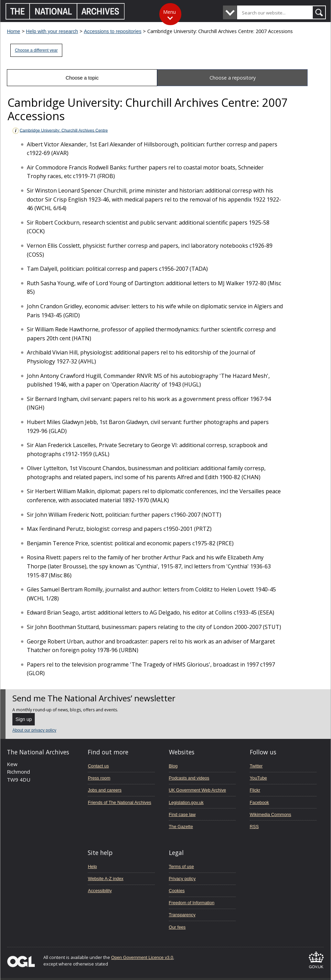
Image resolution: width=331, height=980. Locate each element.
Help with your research (52, 31)
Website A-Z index (105, 879)
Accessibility (100, 891)
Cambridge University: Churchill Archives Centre (60, 131)
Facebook (259, 802)
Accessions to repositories (113, 31)
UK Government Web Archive (197, 790)
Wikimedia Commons (270, 814)
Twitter (256, 766)
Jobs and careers (105, 790)
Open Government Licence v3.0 (142, 957)
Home (13, 31)
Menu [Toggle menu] (169, 12)
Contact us (98, 766)
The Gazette (181, 827)
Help (92, 866)
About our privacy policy (34, 730)
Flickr (255, 790)
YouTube (258, 778)
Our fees (177, 927)
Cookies (177, 891)
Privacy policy (182, 879)
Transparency (182, 915)
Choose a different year (36, 50)
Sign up (24, 719)
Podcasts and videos (189, 778)
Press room (99, 778)
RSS (254, 827)
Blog (173, 766)
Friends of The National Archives (119, 802)
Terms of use (181, 866)
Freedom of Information (192, 903)
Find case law (182, 814)
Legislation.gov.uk (186, 802)
